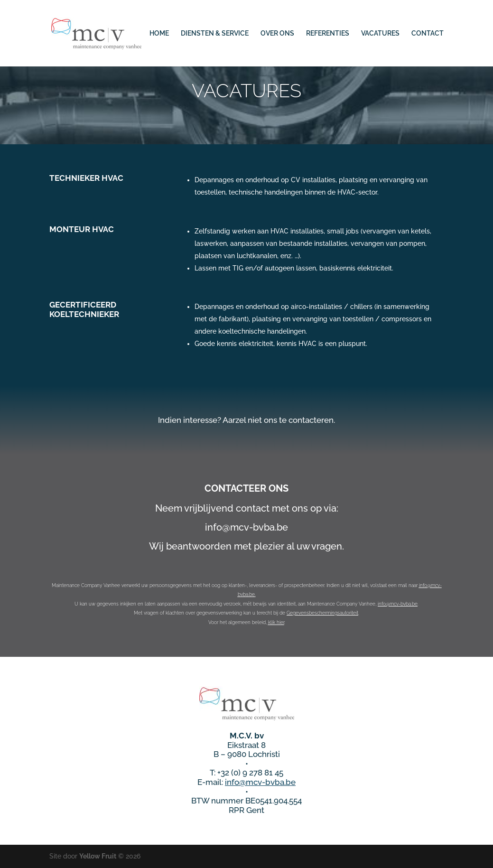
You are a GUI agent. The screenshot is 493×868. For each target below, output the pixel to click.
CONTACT (428, 33)
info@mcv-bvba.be (398, 604)
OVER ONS (277, 33)
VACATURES (380, 33)
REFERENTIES (328, 33)
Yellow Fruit (98, 856)
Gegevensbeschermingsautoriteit (322, 613)
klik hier (276, 622)
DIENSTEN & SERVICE (215, 33)
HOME (159, 33)
